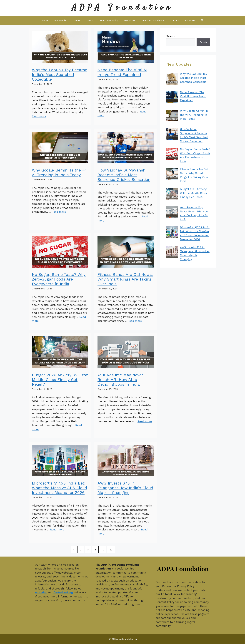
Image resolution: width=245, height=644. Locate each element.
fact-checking (63, 592)
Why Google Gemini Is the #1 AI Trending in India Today (59, 173)
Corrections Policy (108, 20)
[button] (202, 20)
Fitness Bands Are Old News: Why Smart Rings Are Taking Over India (125, 279)
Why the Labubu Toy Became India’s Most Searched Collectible (60, 75)
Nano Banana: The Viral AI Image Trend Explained (122, 72)
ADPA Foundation (122, 8)
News (90, 20)
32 (111, 550)
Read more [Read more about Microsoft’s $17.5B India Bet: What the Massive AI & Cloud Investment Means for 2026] (57, 530)
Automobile (60, 20)
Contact (175, 20)
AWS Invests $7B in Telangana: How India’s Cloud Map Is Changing (125, 488)
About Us (190, 20)
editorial (41, 592)
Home (45, 20)
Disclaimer (130, 20)
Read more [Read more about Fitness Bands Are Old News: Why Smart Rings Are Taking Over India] (135, 321)
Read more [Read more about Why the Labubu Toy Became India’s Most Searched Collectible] (39, 116)
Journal (77, 20)
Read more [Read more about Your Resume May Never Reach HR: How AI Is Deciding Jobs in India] (145, 421)
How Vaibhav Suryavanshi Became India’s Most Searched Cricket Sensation (124, 175)
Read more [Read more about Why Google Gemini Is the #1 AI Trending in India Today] (59, 212)
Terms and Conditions (153, 20)
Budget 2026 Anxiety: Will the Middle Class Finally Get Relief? (60, 380)
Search (171, 36)
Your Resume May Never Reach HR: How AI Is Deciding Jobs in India (120, 380)
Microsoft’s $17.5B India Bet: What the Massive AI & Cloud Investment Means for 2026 (59, 488)
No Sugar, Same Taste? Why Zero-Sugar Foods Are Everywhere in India (59, 279)
